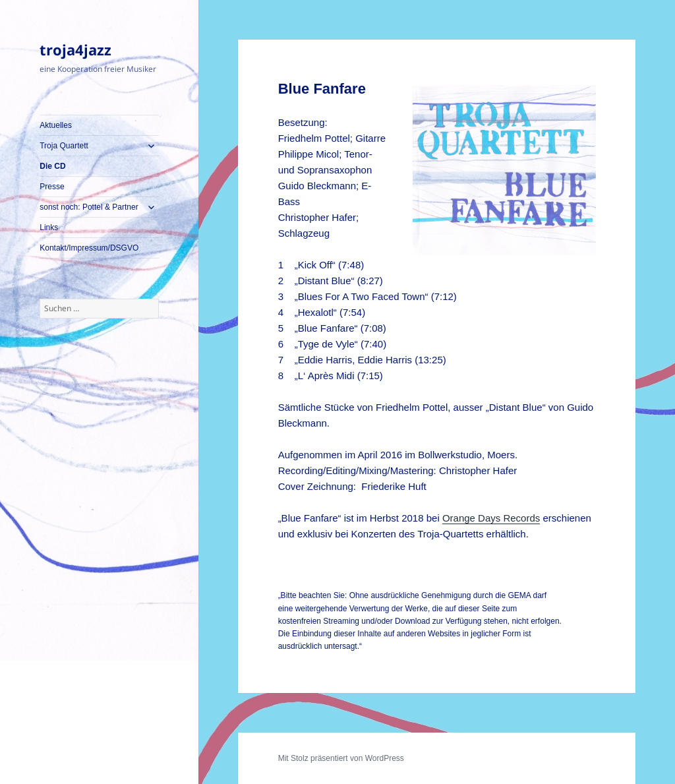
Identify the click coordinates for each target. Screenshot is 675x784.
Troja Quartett (64, 146)
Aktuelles (56, 125)
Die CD (52, 166)
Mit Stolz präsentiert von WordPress (341, 758)
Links (49, 227)
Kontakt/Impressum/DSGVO (89, 248)
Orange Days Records (491, 518)
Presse (52, 187)
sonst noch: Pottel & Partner (89, 207)
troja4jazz (75, 49)
